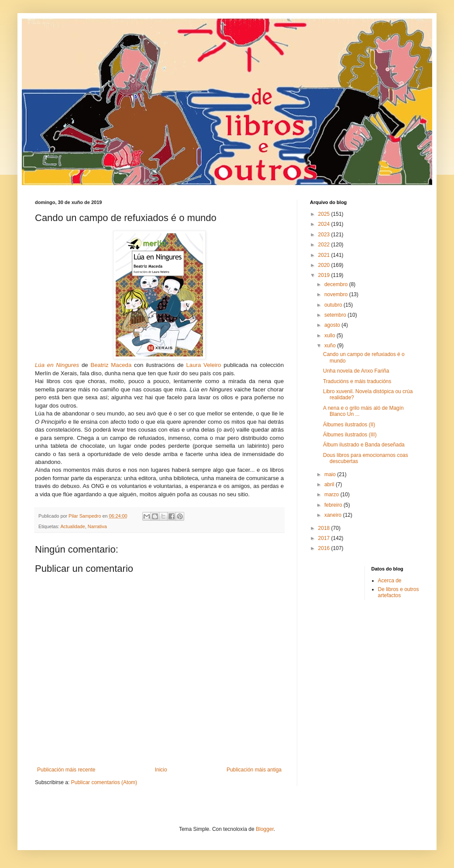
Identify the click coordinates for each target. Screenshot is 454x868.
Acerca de (390, 581)
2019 (325, 275)
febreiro (334, 505)
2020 (325, 265)
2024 (325, 224)
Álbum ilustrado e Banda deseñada (364, 445)
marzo (332, 495)
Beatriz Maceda (111, 365)
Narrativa (97, 526)
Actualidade (72, 526)
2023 (325, 235)
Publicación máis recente (66, 770)
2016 (325, 548)
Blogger (265, 829)
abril (330, 484)
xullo (330, 335)
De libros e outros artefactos (399, 592)
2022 (325, 245)
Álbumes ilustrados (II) (349, 425)
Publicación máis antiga (254, 770)
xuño (331, 346)
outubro (334, 305)
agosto (333, 325)
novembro (337, 294)
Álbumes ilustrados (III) (350, 435)
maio (331, 474)
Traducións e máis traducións (357, 381)
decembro (337, 284)
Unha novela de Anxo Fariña (356, 371)
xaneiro (334, 515)
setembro (336, 315)
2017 (325, 538)
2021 (325, 255)
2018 (325, 528)
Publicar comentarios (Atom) (104, 782)
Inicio (161, 770)
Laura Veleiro (204, 365)
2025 (325, 214)
